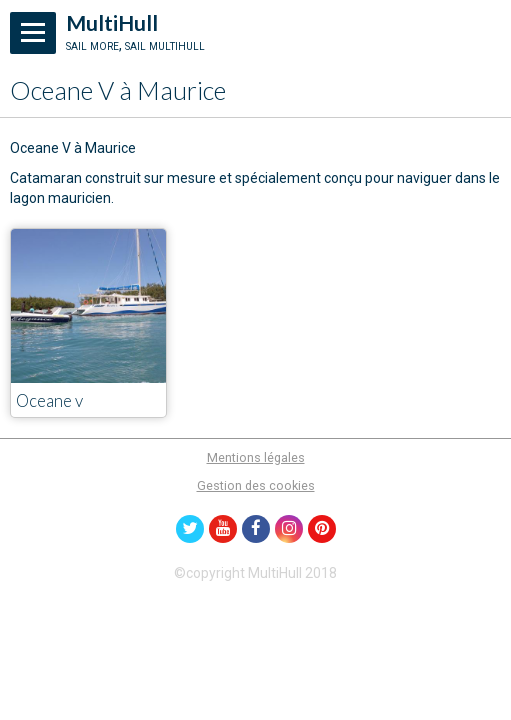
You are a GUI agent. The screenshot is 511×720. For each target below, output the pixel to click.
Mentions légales (256, 457)
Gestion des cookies (256, 485)
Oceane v (49, 401)
